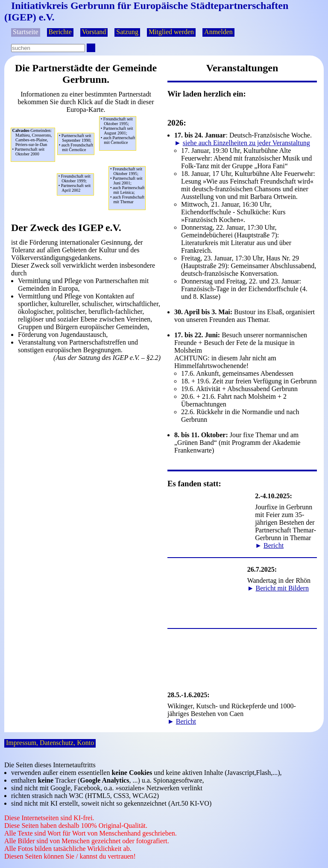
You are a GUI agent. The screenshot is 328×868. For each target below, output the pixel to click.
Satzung (127, 32)
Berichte (60, 32)
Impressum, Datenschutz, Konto (50, 743)
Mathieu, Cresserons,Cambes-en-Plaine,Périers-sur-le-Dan (33, 142)
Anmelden (218, 32)
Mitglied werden (171, 32)
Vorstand (94, 32)
